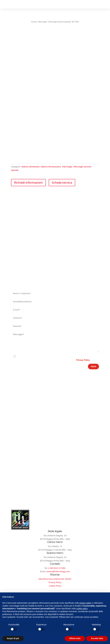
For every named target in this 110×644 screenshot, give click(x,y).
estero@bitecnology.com (58, 571)
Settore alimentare (31, 167)
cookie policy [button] (82, 609)
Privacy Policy (83, 360)
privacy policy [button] (86, 603)
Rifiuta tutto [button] (75, 638)
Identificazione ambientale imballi (55, 579)
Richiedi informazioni (28, 183)
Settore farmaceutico (51, 167)
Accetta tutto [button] (97, 638)
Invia (94, 366)
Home (34, 22)
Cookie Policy (55, 586)
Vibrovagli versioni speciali (59, 22)
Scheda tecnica (62, 183)
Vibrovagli (42, 22)
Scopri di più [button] (13, 638)
